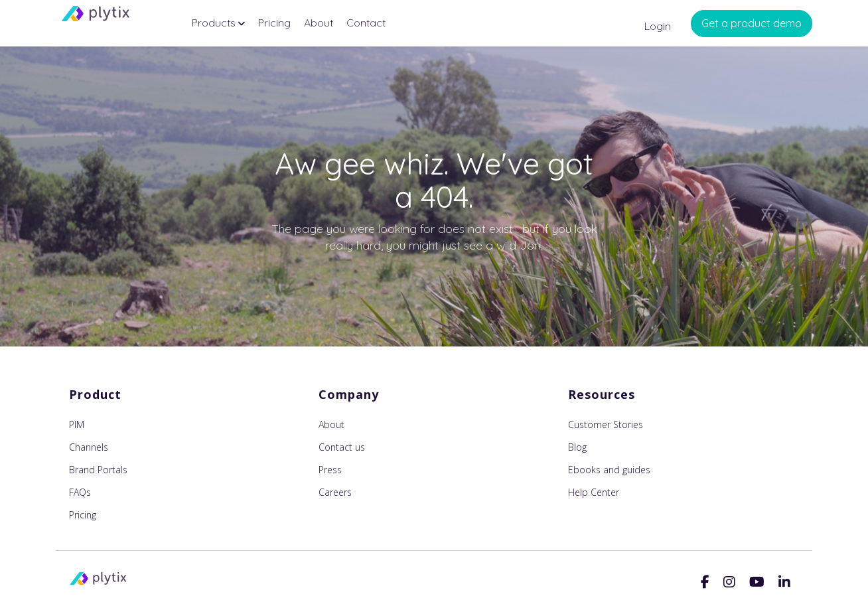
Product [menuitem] (95, 394)
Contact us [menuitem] (342, 447)
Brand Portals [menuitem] (98, 470)
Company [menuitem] (349, 394)
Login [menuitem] (658, 26)
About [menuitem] (319, 23)
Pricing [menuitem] (274, 23)
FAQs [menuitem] (80, 492)
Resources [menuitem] (602, 394)
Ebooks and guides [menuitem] (609, 470)
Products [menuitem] (214, 23)
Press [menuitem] (330, 470)
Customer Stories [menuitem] (606, 424)
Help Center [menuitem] (594, 492)
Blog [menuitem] (577, 447)
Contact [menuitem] (366, 23)
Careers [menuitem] (335, 492)
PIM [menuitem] (77, 424)
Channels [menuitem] (89, 447)
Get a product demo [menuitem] (752, 23)
